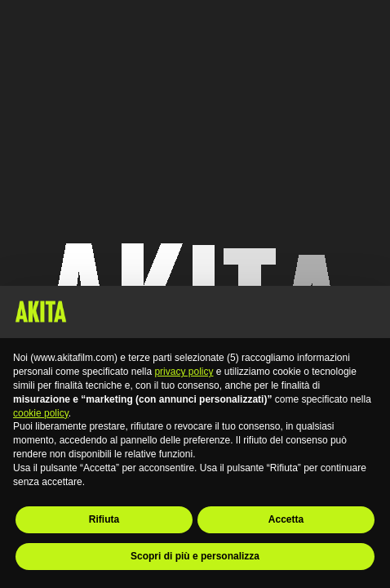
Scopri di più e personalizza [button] (195, 556)
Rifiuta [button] (104, 519)
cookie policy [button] (41, 413)
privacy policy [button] (184, 372)
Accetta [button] (286, 519)
